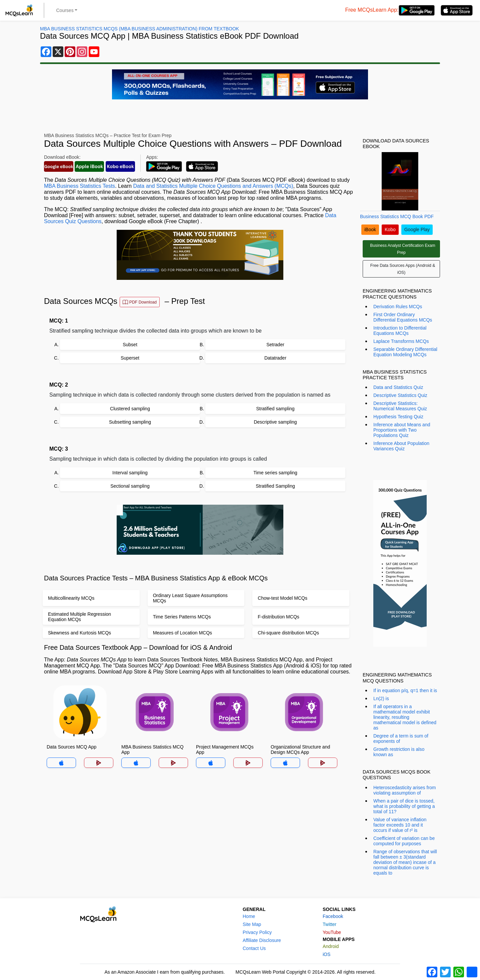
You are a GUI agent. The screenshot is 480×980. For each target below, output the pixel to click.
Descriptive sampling (275, 422)
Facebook (333, 916)
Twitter (329, 924)
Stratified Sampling (275, 486)
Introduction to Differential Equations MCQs (400, 331)
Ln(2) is (381, 698)
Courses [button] (65, 10)
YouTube (332, 932)
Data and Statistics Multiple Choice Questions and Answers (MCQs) (213, 186)
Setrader (275, 345)
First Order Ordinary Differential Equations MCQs (403, 317)
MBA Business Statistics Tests (79, 186)
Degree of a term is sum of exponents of (401, 739)
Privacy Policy (257, 932)
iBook (370, 229)
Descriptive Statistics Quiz (400, 395)
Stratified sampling (275, 409)
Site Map (252, 924)
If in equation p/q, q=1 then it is (405, 690)
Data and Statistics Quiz (398, 387)
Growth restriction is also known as (399, 752)
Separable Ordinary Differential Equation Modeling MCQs (405, 352)
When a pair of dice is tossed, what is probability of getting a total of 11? (404, 806)
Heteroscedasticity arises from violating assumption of (405, 790)
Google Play (417, 229)
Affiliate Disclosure (262, 940)
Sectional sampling (130, 486)
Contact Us (254, 948)
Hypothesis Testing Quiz (398, 417)
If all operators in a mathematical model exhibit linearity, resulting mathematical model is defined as (405, 717)
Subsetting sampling (130, 422)
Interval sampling (130, 473)
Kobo (390, 229)
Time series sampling (275, 473)
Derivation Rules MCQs (398, 307)
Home (249, 916)
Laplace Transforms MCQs (401, 341)
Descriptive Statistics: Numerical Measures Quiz (400, 406)
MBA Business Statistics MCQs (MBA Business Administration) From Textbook (139, 29)
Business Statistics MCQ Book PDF (397, 216)
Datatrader (275, 358)
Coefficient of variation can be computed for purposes (404, 841)
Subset (130, 345)
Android (331, 946)
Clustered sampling (130, 409)
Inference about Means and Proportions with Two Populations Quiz (402, 430)
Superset (130, 358)
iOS (326, 954)
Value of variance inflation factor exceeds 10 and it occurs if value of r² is (400, 825)
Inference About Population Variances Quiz (401, 446)
